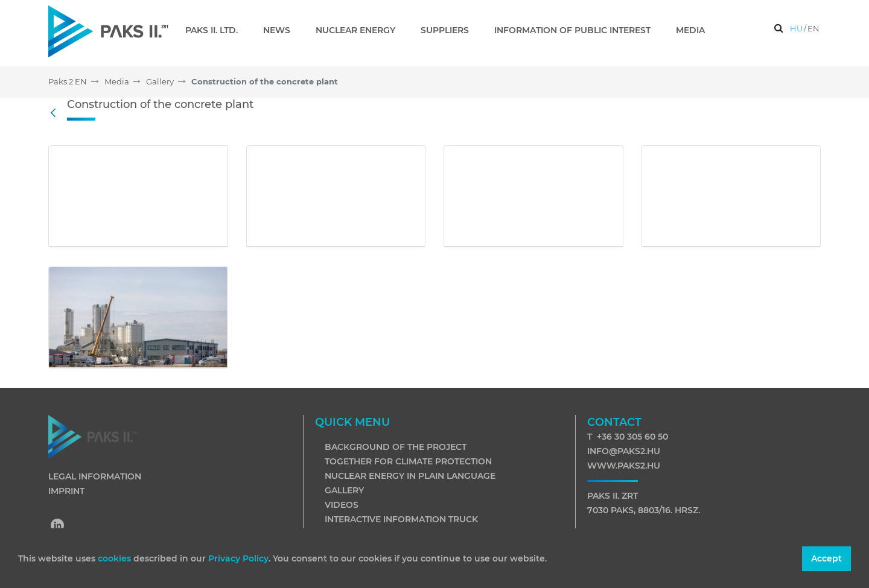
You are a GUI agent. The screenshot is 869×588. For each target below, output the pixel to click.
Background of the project (396, 447)
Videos (342, 505)
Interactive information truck (401, 519)
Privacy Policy (238, 558)
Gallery (344, 490)
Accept (826, 558)
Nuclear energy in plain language (410, 476)
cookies (116, 558)
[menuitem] (216, 30)
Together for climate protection (408, 461)
